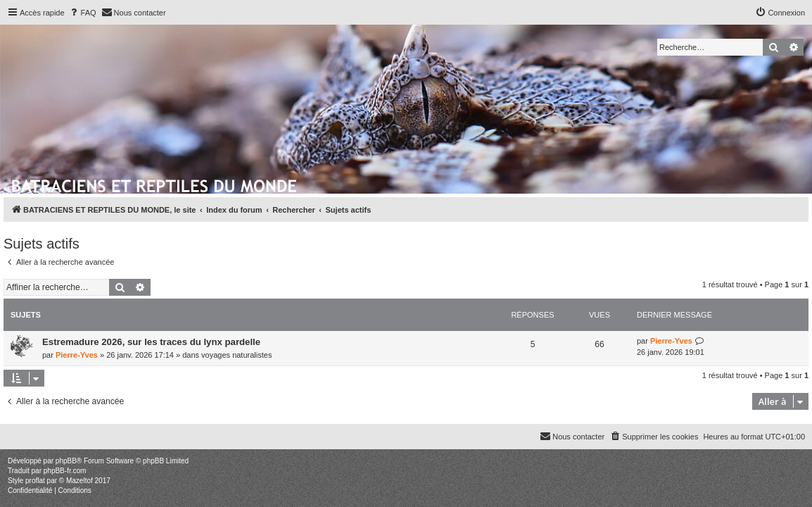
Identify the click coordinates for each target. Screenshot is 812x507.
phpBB (66, 461)
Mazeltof (80, 481)
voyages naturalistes (236, 355)
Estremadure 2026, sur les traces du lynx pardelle (151, 342)
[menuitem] (82, 13)
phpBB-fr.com (65, 471)
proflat (35, 481)
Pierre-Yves (77, 355)
